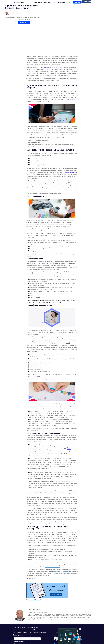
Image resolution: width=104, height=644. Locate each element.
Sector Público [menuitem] (37, 2)
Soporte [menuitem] (48, 638)
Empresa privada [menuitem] (47, 2)
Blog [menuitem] (69, 2)
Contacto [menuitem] (56, 638)
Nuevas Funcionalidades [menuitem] (28, 638)
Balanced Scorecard (35, 578)
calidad (68, 321)
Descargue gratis (24, 27)
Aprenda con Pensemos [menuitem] (60, 2)
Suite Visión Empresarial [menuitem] (40, 638)
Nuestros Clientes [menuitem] (18, 638)
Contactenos (86, 2)
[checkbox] (27, 622)
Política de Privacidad (26, 622)
